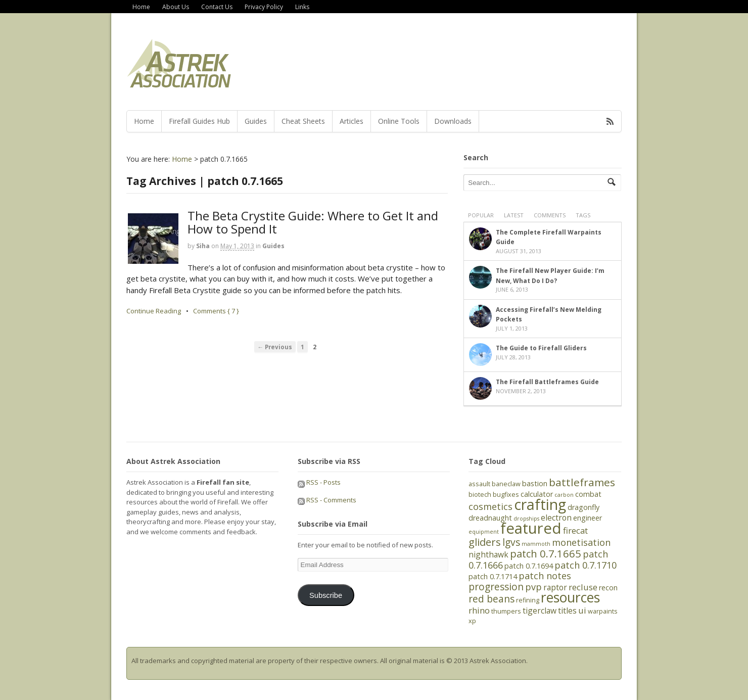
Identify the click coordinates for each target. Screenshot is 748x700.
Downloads (453, 121)
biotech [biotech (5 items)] (480, 494)
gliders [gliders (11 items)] (485, 542)
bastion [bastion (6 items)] (535, 483)
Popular (481, 215)
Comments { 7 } (216, 311)
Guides (256, 121)
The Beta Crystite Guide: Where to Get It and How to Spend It (313, 222)
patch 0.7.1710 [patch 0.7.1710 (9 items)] (586, 565)
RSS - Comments (327, 500)
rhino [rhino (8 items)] (479, 610)
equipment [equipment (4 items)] (484, 532)
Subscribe (326, 595)
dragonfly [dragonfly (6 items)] (583, 507)
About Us (176, 7)
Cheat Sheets (303, 121)
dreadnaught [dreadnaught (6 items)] (490, 518)
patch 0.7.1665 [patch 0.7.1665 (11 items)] (546, 553)
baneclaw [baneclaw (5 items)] (506, 484)
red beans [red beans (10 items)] (492, 599)
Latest (514, 215)
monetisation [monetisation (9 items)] (581, 542)
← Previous (275, 347)
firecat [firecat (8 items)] (575, 530)
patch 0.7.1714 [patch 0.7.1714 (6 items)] (493, 576)
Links (302, 7)
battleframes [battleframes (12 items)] (582, 482)
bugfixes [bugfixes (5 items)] (506, 494)
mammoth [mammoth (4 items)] (536, 544)
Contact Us (217, 7)
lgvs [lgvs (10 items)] (511, 542)
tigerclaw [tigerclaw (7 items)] (540, 611)
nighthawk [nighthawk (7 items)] (488, 554)
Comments (550, 215)
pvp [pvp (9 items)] (533, 587)
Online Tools (399, 121)
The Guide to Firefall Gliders (541, 348)
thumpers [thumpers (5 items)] (506, 611)
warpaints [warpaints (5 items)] (603, 611)
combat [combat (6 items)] (588, 494)
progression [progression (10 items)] (496, 587)
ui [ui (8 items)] (582, 610)
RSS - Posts (319, 482)
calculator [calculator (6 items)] (537, 494)
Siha (203, 246)
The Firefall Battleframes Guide (547, 382)
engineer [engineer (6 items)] (588, 518)
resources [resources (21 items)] (570, 597)
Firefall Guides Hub (199, 121)
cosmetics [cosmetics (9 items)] (490, 506)
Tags (583, 215)
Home (141, 7)
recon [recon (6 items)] (608, 588)
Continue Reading (154, 311)
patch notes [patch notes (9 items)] (545, 576)
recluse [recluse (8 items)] (583, 587)
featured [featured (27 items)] (531, 528)
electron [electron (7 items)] (556, 518)
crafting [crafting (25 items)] (540, 504)
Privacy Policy (264, 7)
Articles (352, 121)
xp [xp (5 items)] (472, 621)
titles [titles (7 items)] (567, 611)
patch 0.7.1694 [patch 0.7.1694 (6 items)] (529, 566)
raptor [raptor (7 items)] (555, 587)
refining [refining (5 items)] (528, 600)
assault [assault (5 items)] (479, 484)
